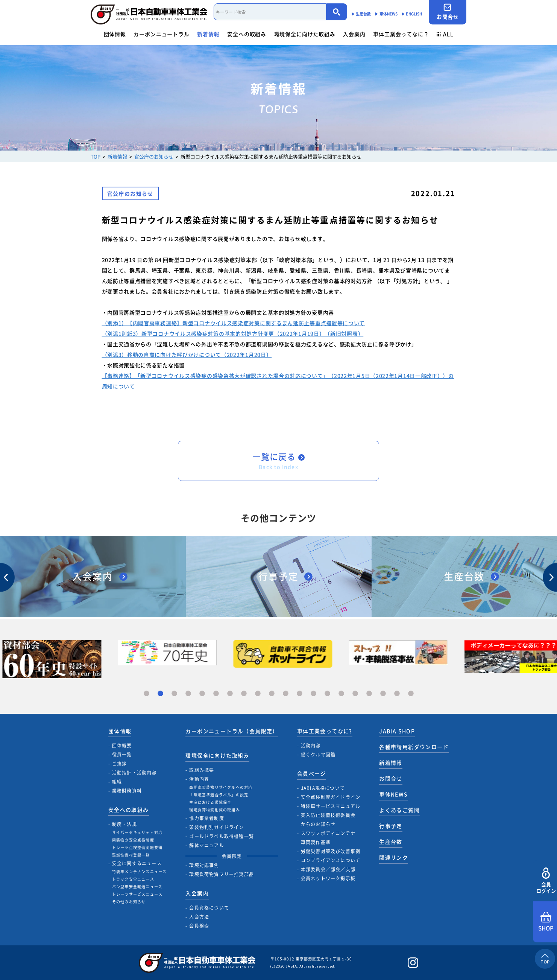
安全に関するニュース (137, 863)
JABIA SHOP (397, 731)
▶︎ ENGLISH (412, 14)
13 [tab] (313, 694)
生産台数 (391, 842)
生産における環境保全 (210, 802)
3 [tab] (174, 694)
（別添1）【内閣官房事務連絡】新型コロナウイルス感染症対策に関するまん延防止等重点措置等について (234, 323)
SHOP (546, 922)
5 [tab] (202, 694)
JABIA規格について (323, 788)
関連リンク (394, 857)
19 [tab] (397, 694)
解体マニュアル (206, 845)
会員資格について (209, 908)
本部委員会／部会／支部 (328, 869)
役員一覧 (122, 755)
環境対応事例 (204, 865)
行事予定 (391, 826)
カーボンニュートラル (161, 34)
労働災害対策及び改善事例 (331, 851)
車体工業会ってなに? (325, 731)
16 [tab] (355, 694)
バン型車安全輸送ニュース (137, 886)
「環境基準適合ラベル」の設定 (219, 795)
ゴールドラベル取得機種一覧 (222, 836)
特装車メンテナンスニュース (140, 871)
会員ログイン (546, 881)
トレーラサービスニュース (137, 894)
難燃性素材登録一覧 (131, 855)
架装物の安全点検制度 (133, 840)
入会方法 (199, 917)
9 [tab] (258, 694)
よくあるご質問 (399, 810)
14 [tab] (327, 694)
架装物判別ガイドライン (216, 827)
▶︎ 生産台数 (361, 14)
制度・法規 (124, 824)
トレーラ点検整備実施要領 (137, 847)
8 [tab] (244, 694)
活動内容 (199, 779)
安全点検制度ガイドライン (331, 797)
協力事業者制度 (206, 818)
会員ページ (312, 773)
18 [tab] (383, 694)
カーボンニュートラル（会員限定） (232, 731)
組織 (117, 782)
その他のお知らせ (129, 902)
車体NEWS (393, 794)
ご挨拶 (120, 764)
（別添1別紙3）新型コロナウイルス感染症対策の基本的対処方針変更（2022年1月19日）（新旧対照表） (233, 333)
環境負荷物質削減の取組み (214, 810)
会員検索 (199, 926)
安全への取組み (247, 34)
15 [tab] (341, 694)
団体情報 (115, 34)
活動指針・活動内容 (134, 773)
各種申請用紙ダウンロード (414, 747)
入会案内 (354, 34)
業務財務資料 (127, 791)
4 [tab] (188, 694)
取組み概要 (202, 770)
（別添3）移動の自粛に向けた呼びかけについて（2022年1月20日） (187, 355)
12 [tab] (300, 694)
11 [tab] (286, 694)
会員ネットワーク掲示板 (328, 878)
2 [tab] (160, 694)
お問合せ (448, 12)
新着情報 (208, 34)
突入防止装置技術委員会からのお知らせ (328, 820)
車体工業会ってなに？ (401, 34)
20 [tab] (411, 694)
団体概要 (122, 746)
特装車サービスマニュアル (331, 806)
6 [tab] (216, 694)
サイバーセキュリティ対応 (137, 832)
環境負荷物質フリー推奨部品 (222, 874)
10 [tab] (272, 694)
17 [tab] (369, 694)
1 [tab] (146, 694)
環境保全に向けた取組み (305, 34)
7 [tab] (230, 694)
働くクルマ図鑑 (318, 755)
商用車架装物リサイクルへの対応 (221, 787)
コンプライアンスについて (331, 860)
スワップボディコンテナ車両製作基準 (328, 838)
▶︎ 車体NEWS (386, 14)
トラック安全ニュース (133, 879)
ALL (445, 34)
